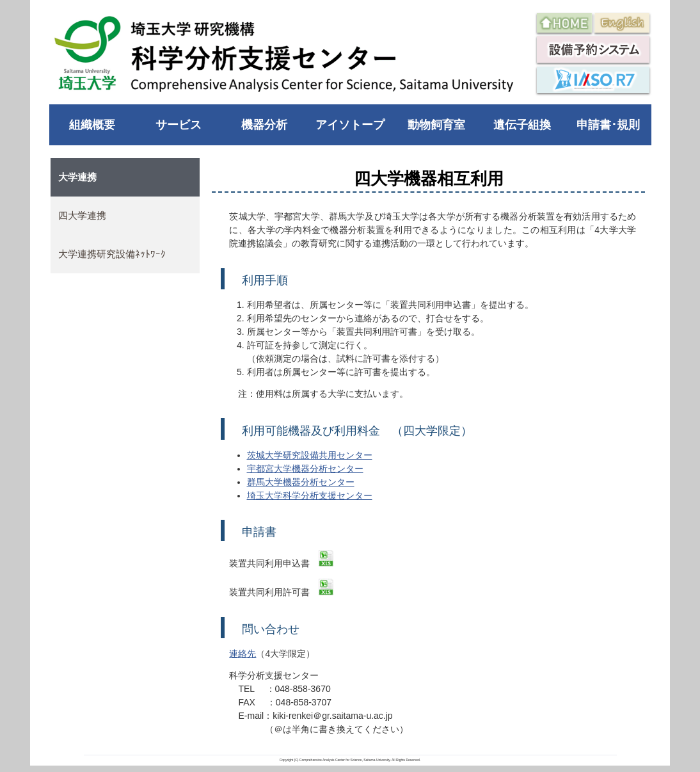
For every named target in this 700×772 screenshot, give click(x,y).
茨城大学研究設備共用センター (310, 455)
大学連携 (77, 177)
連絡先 (243, 654)
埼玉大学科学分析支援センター (310, 495)
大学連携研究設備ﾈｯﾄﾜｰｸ (112, 254)
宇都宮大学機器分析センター (305, 469)
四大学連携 (82, 215)
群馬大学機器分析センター (301, 482)
